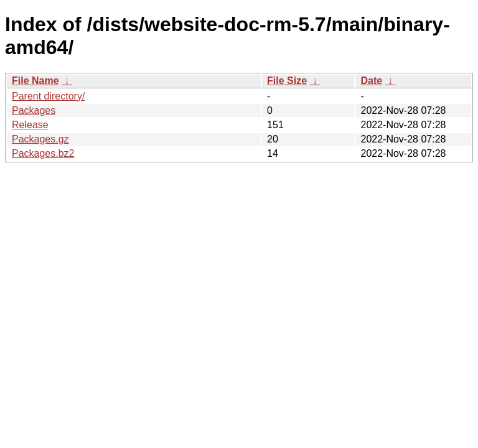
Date (371, 81)
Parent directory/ (48, 96)
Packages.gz (40, 139)
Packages (34, 110)
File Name (35, 81)
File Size (287, 81)
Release (30, 125)
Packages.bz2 (43, 153)
